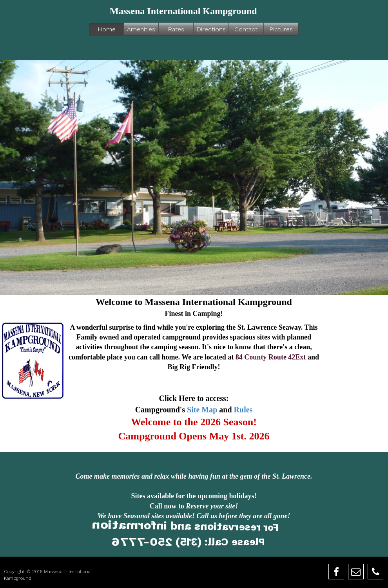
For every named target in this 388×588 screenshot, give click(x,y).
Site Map (202, 410)
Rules (243, 410)
